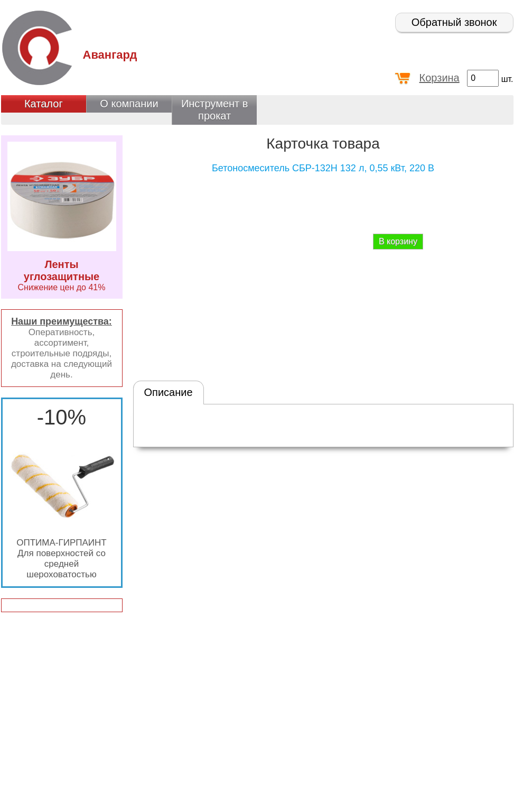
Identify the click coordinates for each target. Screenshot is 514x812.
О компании (129, 104)
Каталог (44, 104)
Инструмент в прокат (215, 110)
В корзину (398, 241)
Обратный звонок (454, 22)
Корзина (440, 78)
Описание (169, 392)
